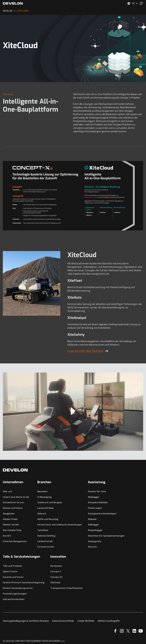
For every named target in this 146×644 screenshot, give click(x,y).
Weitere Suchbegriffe (109, 621)
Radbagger (94, 525)
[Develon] (13, 3)
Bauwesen (42, 491)
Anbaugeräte (95, 541)
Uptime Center (10, 572)
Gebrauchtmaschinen (14, 599)
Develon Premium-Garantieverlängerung (24, 583)
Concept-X (56, 572)
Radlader (92, 519)
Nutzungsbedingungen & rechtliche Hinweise (26, 621)
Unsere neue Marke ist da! (16, 497)
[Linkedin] (134, 631)
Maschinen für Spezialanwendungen (106, 536)
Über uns (7, 491)
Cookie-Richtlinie (86, 621)
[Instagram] (122, 631)
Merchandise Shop (12, 530)
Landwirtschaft (45, 541)
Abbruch (42, 514)
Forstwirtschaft (46, 547)
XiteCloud (55, 583)
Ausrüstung (97, 482)
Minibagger (94, 497)
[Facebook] (115, 631)
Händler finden (10, 519)
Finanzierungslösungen (15, 594)
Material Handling (46, 536)
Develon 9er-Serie (97, 491)
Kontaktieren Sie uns (13, 502)
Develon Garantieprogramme (18, 588)
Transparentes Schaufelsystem (67, 588)
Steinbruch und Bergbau (50, 502)
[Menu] (141, 3)
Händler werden (11, 525)
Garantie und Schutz (13, 577)
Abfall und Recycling (48, 519)
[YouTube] (141, 631)
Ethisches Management (15, 541)
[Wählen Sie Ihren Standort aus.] (129, 3)
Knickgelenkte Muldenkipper (102, 514)
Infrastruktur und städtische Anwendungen (60, 525)
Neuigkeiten (9, 514)
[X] (128, 631)
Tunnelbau (43, 530)
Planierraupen (95, 508)
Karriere (7, 536)
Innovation (58, 557)
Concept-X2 (56, 577)
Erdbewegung (44, 497)
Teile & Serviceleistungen (21, 557)
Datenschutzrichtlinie (63, 621)
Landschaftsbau (46, 508)
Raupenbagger (95, 530)
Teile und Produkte (12, 566)
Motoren (92, 547)
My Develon (56, 566)
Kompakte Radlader (98, 502)
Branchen (44, 482)
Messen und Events (13, 508)
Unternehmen (13, 482)
